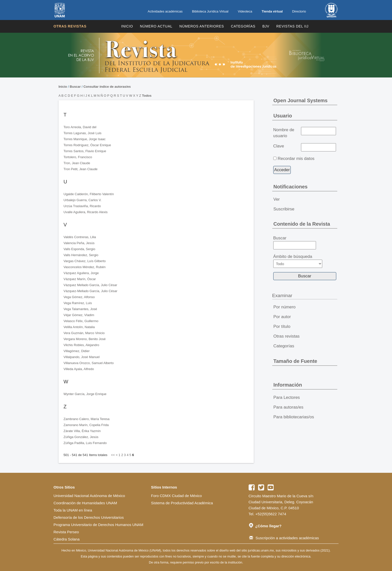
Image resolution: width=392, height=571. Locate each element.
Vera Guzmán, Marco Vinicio (84, 333)
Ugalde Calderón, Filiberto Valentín (89, 194)
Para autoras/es (288, 407)
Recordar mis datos (296, 159)
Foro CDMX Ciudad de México (176, 496)
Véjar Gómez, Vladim (79, 315)
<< (113, 455)
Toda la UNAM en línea (73, 510)
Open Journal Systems (301, 100)
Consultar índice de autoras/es (107, 87)
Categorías (243, 26)
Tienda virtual (272, 11)
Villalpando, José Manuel (81, 357)
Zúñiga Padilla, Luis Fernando (85, 443)
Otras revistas (70, 26)
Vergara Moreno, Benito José (84, 339)
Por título (282, 326)
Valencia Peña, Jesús (79, 243)
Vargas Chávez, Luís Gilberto (85, 261)
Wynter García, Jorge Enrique (85, 394)
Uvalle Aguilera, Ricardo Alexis (85, 212)
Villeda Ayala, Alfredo (79, 369)
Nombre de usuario (284, 133)
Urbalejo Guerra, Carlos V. (82, 200)
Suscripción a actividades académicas (284, 538)
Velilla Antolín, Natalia (79, 327)
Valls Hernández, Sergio (81, 255)
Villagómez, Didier (77, 351)
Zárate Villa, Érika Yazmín (82, 431)
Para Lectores (287, 397)
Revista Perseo (66, 532)
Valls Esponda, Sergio (79, 249)
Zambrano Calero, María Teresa (86, 419)
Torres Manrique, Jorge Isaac (84, 139)
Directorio (299, 11)
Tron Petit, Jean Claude (80, 169)
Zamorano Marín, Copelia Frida (86, 425)
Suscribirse (284, 209)
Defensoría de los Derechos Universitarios (89, 517)
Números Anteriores (201, 26)
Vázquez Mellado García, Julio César (90, 285)
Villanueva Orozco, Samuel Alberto (89, 363)
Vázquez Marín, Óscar (80, 279)
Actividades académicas (165, 11)
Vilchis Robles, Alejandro (81, 345)
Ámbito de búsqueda (298, 261)
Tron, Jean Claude (77, 163)
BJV (266, 26)
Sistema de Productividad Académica (182, 503)
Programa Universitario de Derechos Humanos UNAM (98, 525)
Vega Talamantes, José (80, 309)
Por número (285, 307)
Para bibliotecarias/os (294, 417)
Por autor (282, 317)
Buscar (75, 87)
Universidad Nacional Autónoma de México (89, 496)
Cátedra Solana (66, 539)
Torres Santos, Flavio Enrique (85, 151)
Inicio (127, 26)
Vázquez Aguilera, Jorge (81, 273)
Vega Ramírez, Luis (78, 303)
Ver (277, 199)
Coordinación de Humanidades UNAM (85, 503)
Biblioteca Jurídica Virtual (210, 11)
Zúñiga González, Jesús (81, 437)
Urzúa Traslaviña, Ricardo (82, 206)
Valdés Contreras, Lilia (80, 237)
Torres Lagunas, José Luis (82, 133)
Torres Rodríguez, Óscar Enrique (87, 145)
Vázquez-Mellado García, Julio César (90, 291)
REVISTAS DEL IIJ (292, 26)
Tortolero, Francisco (78, 157)
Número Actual (156, 26)
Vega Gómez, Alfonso (79, 297)
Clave (279, 146)
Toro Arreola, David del (80, 127)
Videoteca (245, 11)
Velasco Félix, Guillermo (81, 321)
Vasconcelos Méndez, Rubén (84, 267)
